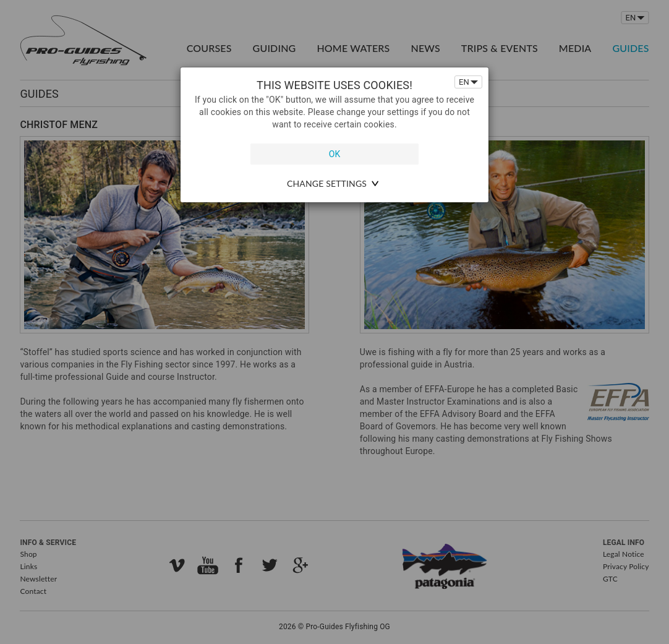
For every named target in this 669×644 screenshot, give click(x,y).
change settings (327, 183)
